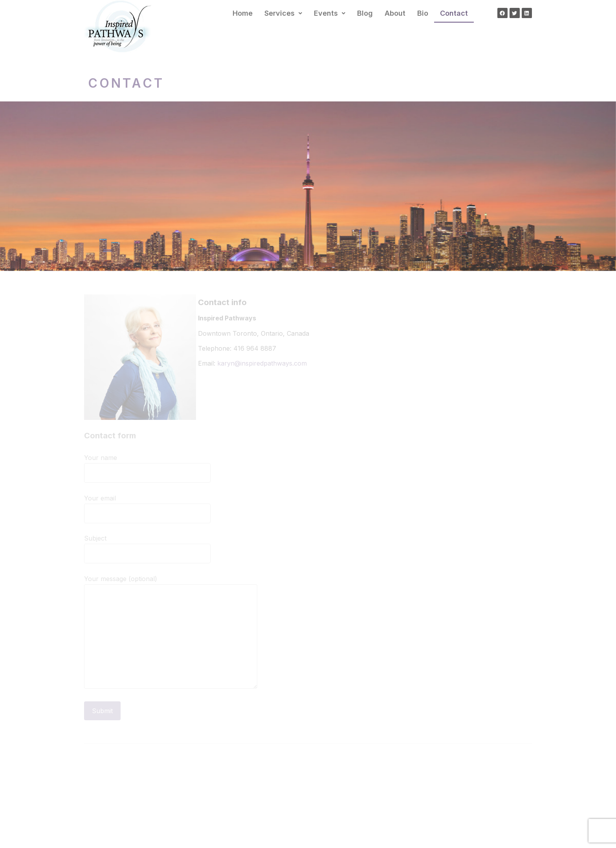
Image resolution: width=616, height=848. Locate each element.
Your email (147, 506)
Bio (423, 13)
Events (330, 13)
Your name (147, 466)
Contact (454, 13)
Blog (365, 13)
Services (283, 13)
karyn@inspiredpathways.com (262, 363)
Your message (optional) (171, 636)
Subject (147, 546)
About (395, 13)
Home (243, 13)
